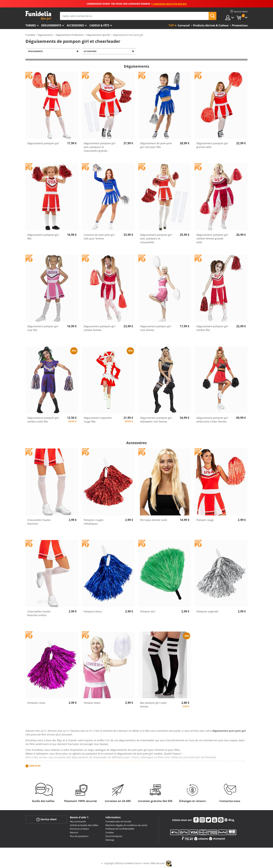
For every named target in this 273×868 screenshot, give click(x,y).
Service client (46, 820)
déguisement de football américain (126, 761)
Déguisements (51, 25)
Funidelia (30, 35)
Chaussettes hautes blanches (39, 522)
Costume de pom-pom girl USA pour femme (99, 237)
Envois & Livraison (79, 829)
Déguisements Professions (70, 35)
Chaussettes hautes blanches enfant (39, 613)
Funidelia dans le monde (118, 822)
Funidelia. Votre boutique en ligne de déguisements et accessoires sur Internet (38, 16)
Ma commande (78, 822)
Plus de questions (79, 836)
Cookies (110, 833)
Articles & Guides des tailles (84, 826)
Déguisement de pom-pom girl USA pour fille (156, 145)
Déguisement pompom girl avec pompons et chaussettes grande (100, 147)
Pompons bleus (93, 612)
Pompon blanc (92, 703)
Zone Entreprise (114, 836)
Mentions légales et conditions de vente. (127, 826)
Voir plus (35, 766)
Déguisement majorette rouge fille (98, 420)
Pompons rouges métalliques (94, 522)
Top (171, 25)
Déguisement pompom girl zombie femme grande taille (212, 239)
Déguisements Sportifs (98, 35)
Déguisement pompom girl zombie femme (100, 329)
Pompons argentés (207, 612)
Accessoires (75, 25)
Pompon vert (148, 612)
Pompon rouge (205, 520)
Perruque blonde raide (154, 520)
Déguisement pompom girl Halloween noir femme (156, 420)
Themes (31, 25)
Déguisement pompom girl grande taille (212, 145)
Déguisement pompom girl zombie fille (212, 329)
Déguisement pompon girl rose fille (43, 329)
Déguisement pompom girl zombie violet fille (43, 420)
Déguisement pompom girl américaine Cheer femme (212, 420)
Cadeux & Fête (99, 25)
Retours (74, 833)
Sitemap (110, 840)
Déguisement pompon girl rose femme (156, 329)
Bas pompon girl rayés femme (153, 705)
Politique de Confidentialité (120, 829)
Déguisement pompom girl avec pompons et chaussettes (156, 239)
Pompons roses (36, 703)
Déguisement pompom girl (43, 144)
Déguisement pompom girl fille (43, 237)
